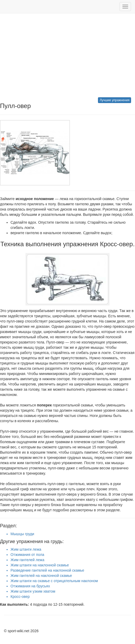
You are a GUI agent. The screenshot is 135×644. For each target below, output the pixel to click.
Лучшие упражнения (115, 100)
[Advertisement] (67, 55)
